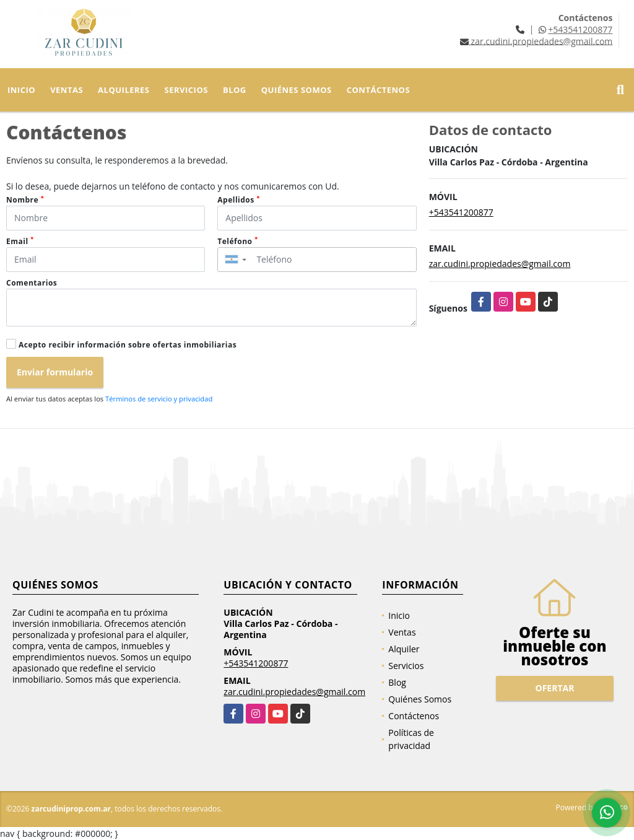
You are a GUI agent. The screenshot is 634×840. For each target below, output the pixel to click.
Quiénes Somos (297, 90)
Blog (235, 90)
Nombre (25, 200)
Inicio (21, 90)
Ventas (67, 90)
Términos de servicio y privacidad (159, 399)
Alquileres (124, 90)
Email (20, 241)
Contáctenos (378, 90)
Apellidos (238, 200)
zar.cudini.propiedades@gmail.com (500, 264)
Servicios (186, 90)
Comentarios (32, 283)
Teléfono (237, 241)
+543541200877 (580, 29)
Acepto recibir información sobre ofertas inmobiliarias (128, 345)
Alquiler (404, 649)
